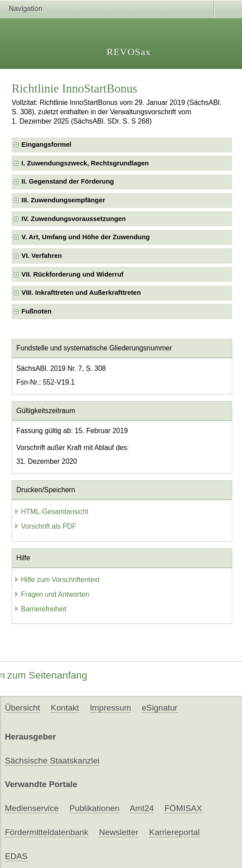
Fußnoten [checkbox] (36, 311)
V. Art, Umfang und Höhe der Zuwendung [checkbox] (85, 237)
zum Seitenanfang (44, 675)
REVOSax (129, 52)
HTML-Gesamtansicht (51, 512)
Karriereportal (175, 832)
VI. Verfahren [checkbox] (42, 256)
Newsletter (119, 832)
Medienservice (32, 808)
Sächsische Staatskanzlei (52, 761)
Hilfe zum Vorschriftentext (57, 580)
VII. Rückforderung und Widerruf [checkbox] (72, 274)
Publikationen (94, 808)
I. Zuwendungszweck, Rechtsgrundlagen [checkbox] (85, 163)
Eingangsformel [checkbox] (46, 145)
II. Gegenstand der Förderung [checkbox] (67, 181)
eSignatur (159, 708)
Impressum (110, 708)
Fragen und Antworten (51, 594)
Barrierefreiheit (40, 609)
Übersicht (22, 708)
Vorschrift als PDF (45, 526)
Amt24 (142, 808)
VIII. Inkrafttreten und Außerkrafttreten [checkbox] (81, 293)
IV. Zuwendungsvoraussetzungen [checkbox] (73, 219)
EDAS (16, 856)
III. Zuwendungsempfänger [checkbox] (63, 200)
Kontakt (65, 708)
